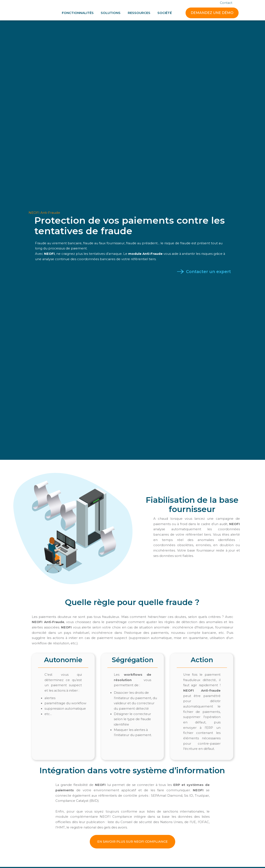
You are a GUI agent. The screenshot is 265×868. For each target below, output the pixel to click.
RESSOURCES (139, 13)
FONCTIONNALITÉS (78, 13)
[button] (78, 13)
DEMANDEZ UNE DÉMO (212, 13)
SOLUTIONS (111, 13)
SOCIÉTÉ (165, 13)
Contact (226, 3)
